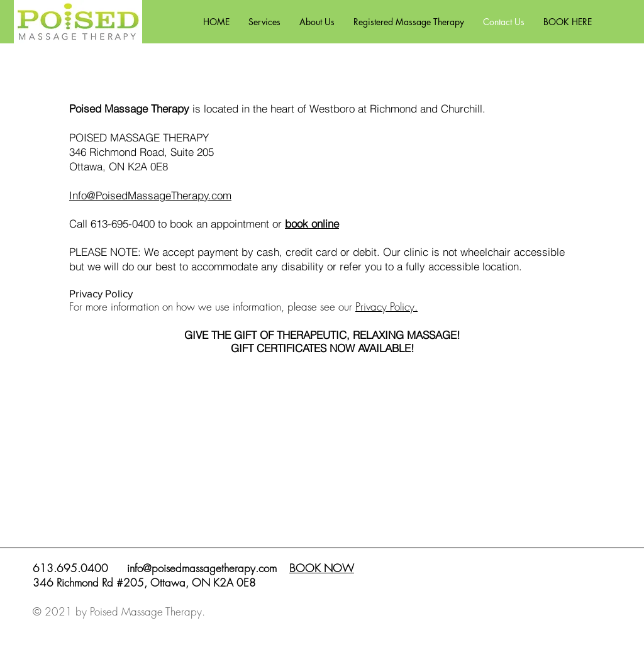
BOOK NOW (322, 568)
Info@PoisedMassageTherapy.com (150, 195)
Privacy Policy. (386, 306)
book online (312, 223)
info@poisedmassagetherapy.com (202, 568)
